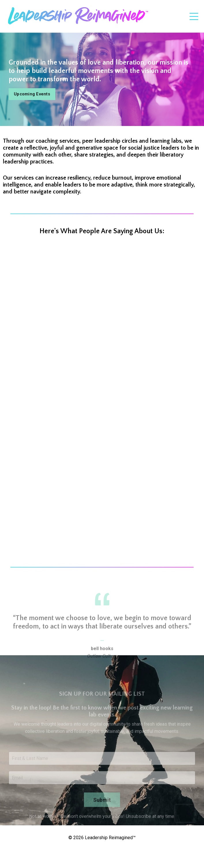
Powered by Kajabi (102, 853)
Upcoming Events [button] (32, 94)
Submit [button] (102, 812)
